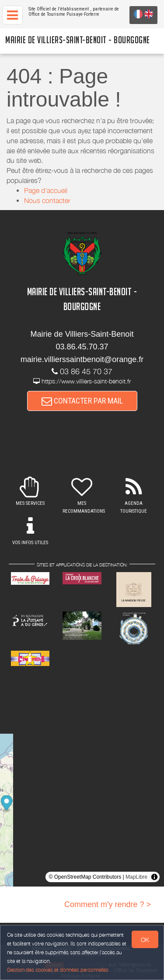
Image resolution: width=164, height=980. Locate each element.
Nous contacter (47, 200)
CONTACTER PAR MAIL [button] (82, 401)
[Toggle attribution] (154, 877)
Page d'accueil (46, 190)
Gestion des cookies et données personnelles (58, 970)
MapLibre (136, 877)
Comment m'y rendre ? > (108, 904)
